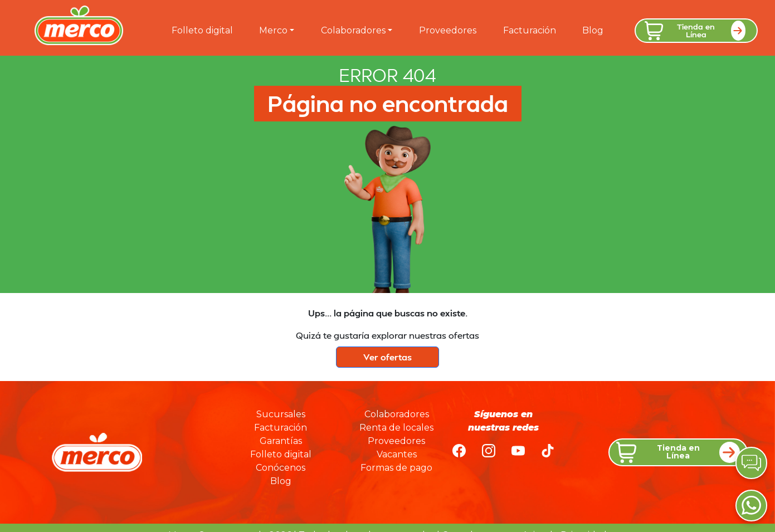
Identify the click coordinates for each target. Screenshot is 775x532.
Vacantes (397, 454)
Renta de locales (396, 428)
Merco (273, 30)
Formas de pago (396, 468)
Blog (593, 30)
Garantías (281, 441)
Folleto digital (202, 30)
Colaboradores (353, 30)
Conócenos (281, 468)
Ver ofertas (387, 357)
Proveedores (448, 30)
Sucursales (281, 414)
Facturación (530, 30)
